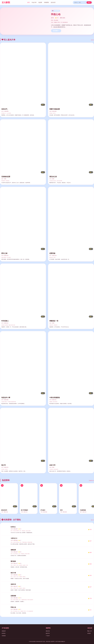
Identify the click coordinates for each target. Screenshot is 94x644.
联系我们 (4, 633)
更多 (92, 520)
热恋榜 (40, 2)
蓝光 (6, 2)
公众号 (90, 631)
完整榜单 (91, 481)
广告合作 (48, 636)
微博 (89, 633)
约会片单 (34, 2)
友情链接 (4, 636)
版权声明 (48, 633)
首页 (28, 2)
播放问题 (48, 631)
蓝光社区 (53, 2)
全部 (92, 40)
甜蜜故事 (4, 631)
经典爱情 (46, 2)
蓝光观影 (56, 31)
